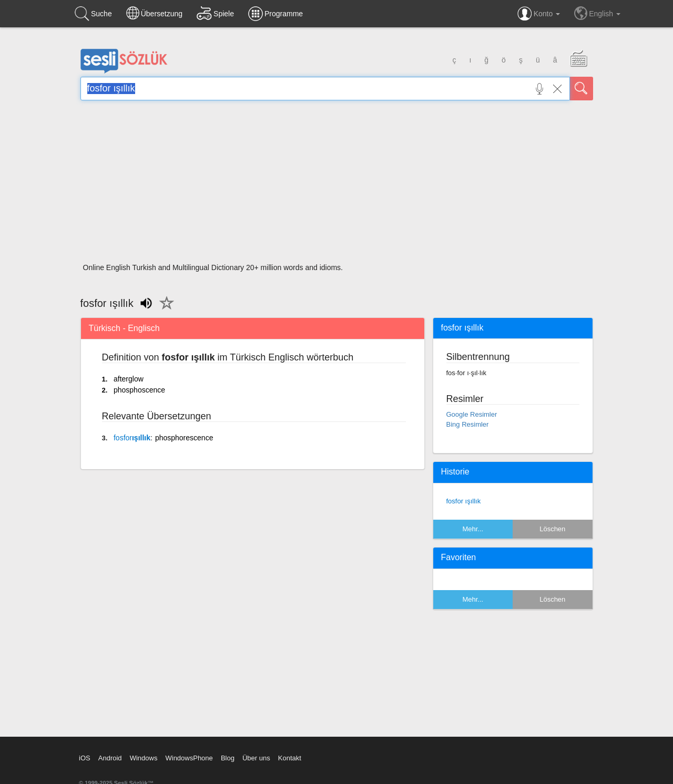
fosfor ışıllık (464, 501)
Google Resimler (472, 414)
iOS (85, 758)
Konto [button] (539, 14)
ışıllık (132, 438)
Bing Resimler (468, 424)
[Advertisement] (337, 185)
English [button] (597, 13)
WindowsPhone (189, 758)
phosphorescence (184, 438)
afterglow (129, 379)
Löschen (552, 529)
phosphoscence (139, 390)
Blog (228, 758)
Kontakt (290, 758)
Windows (144, 758)
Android (110, 758)
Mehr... (473, 529)
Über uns (256, 758)
